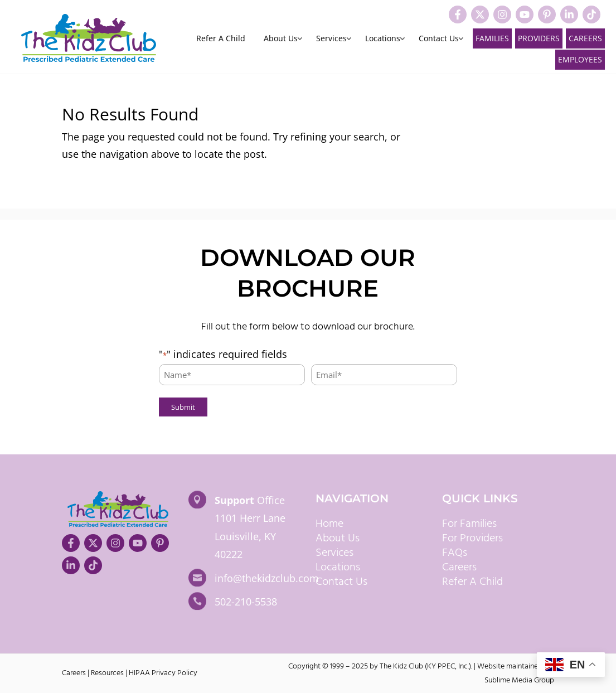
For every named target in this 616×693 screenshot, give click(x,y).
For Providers (472, 539)
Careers (585, 38)
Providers (539, 38)
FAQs (455, 553)
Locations (383, 39)
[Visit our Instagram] (502, 14)
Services (331, 39)
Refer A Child (221, 39)
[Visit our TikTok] (591, 14)
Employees (580, 59)
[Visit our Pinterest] (547, 14)
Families (492, 38)
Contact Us (439, 39)
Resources (107, 673)
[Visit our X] (480, 14)
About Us (281, 39)
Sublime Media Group (519, 680)
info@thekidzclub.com (267, 578)
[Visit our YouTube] (525, 14)
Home (329, 524)
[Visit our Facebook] (458, 14)
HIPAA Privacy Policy (163, 673)
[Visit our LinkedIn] (569, 14)
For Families (469, 524)
